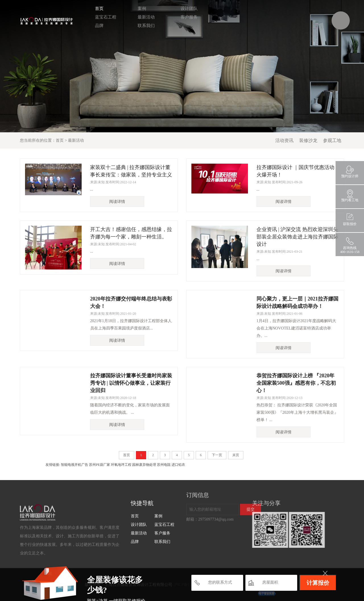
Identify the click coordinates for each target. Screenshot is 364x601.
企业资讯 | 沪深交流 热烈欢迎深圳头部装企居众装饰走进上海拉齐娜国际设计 (297, 237)
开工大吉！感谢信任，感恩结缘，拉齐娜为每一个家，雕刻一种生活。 (131, 233)
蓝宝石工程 (104, 17)
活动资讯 (284, 140)
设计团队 (187, 9)
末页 (236, 455)
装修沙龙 (308, 140)
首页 (97, 9)
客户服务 (187, 17)
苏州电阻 (164, 465)
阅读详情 (117, 202)
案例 (140, 9)
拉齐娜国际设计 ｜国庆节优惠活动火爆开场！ (296, 171)
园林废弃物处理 (144, 465)
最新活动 (144, 17)
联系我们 (144, 26)
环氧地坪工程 (121, 465)
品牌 (97, 26)
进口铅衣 (178, 465)
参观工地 (332, 140)
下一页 (217, 455)
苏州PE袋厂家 (100, 465)
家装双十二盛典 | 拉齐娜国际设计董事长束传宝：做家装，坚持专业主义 (131, 171)
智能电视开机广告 (75, 465)
